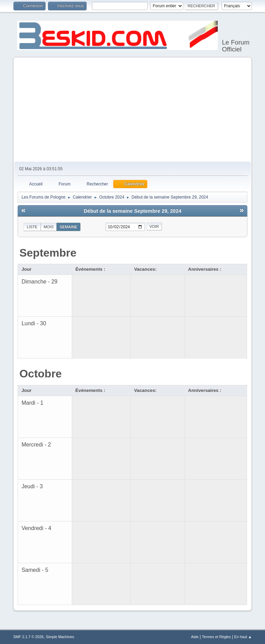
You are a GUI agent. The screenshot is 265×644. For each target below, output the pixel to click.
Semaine (68, 227)
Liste (32, 227)
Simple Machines (60, 637)
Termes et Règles (216, 637)
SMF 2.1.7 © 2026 (28, 637)
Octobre (41, 374)
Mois (49, 227)
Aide (195, 637)
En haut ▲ (243, 637)
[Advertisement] (133, 110)
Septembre (48, 253)
